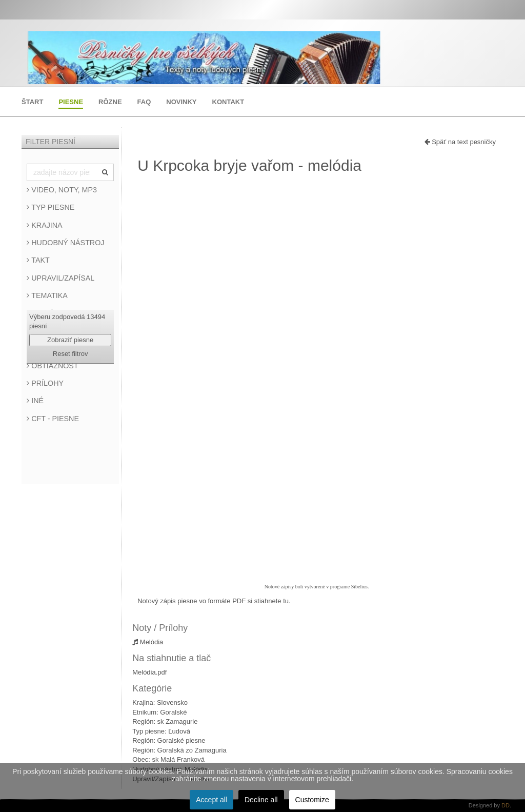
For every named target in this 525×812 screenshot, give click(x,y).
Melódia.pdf (149, 672)
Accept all (211, 800)
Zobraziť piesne (70, 340)
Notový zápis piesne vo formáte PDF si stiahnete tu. (214, 601)
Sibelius (359, 587)
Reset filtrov (70, 354)
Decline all (261, 800)
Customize (312, 800)
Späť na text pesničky (460, 142)
